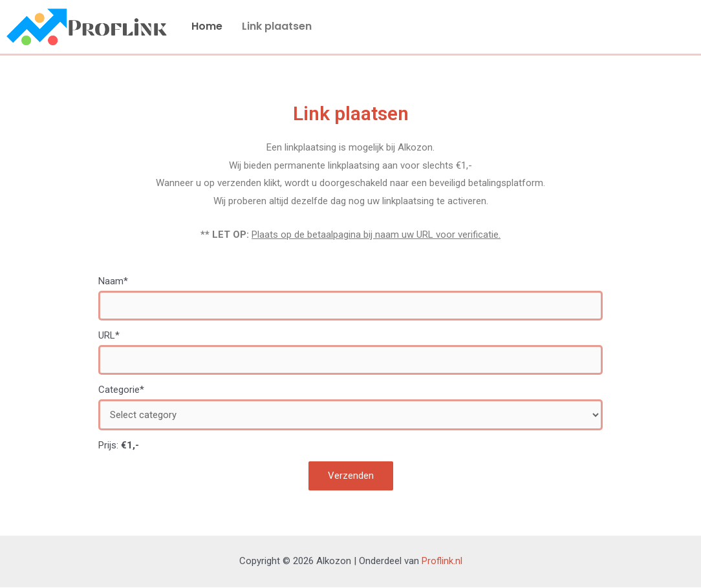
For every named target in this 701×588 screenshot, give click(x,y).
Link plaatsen (277, 26)
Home (207, 26)
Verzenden (351, 476)
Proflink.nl (442, 562)
